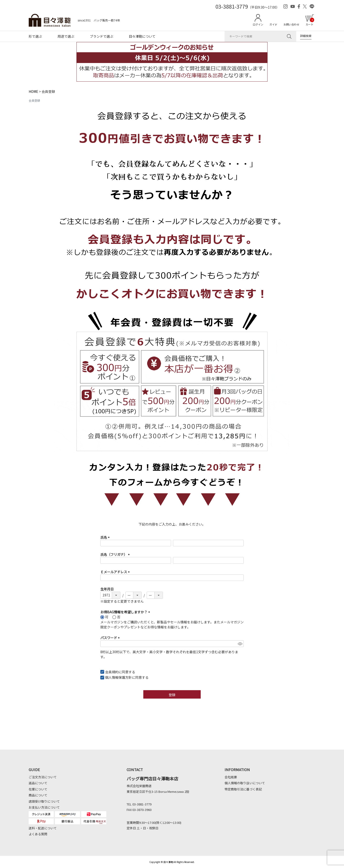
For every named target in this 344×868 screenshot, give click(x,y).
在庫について (38, 789)
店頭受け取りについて (44, 801)
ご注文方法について (43, 777)
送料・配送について (43, 828)
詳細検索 (306, 36)
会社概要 (231, 777)
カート (310, 22)
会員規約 (112, 672)
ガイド (273, 24)
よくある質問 (38, 834)
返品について (38, 783)
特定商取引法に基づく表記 (243, 789)
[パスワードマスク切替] (240, 644)
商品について (38, 795)
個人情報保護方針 (118, 677)
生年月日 (107, 589)
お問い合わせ (291, 24)
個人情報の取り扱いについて (245, 783)
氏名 (106, 537)
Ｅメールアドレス (116, 572)
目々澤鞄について (142, 36)
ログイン (258, 24)
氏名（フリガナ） (116, 554)
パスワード (111, 638)
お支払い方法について (44, 807)
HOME (33, 91)
